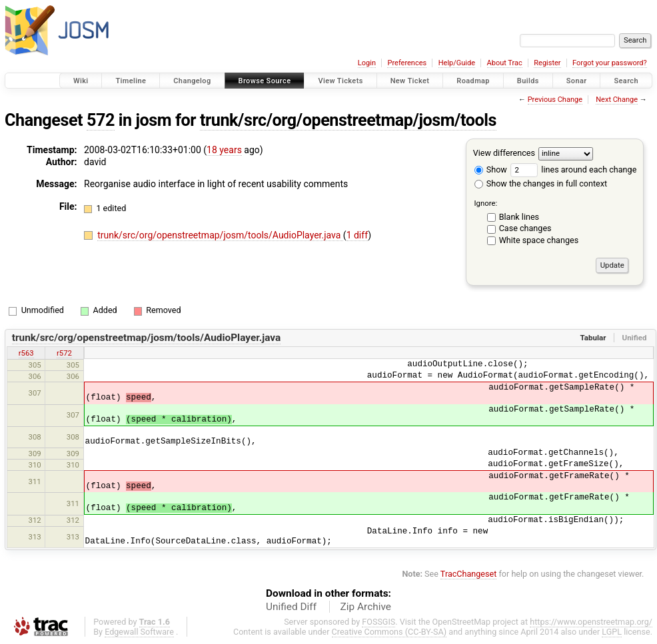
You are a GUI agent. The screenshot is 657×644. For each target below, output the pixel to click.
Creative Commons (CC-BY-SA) (389, 632)
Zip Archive (366, 607)
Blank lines (519, 217)
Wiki (81, 81)
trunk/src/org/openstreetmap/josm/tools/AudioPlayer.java (220, 235)
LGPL (612, 632)
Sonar (577, 81)
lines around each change (573, 169)
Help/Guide (457, 63)
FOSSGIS (378, 622)
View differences (504, 153)
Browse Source (265, 81)
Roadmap (473, 81)
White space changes (539, 240)
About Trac (505, 63)
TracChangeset (469, 574)
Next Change (617, 100)
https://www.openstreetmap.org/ (591, 622)
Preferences (407, 63)
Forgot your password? (610, 63)
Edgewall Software (139, 632)
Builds (528, 81)
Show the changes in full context (541, 183)
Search (626, 81)
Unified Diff (291, 607)
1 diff (357, 235)
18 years (224, 150)
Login (367, 63)
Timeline (131, 81)
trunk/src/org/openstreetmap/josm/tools (348, 120)
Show (491, 169)
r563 (26, 353)
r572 (64, 353)
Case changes (525, 228)
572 (101, 120)
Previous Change (555, 100)
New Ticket (410, 81)
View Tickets (340, 81)
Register (547, 63)
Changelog (192, 81)
